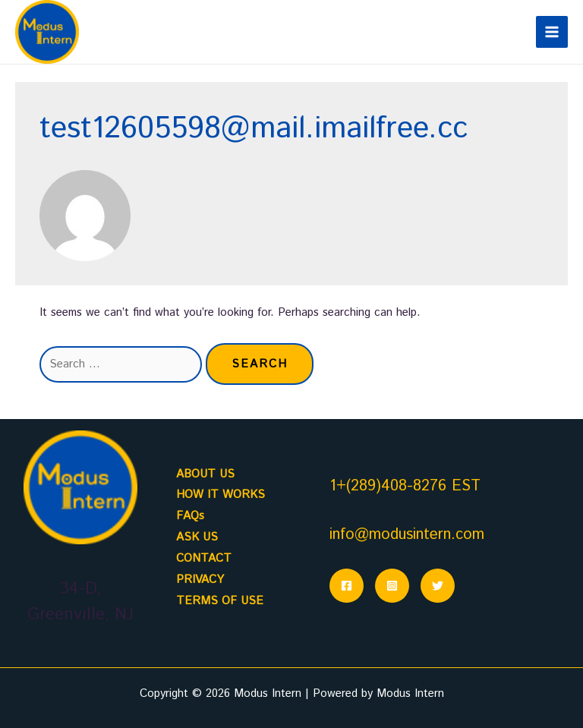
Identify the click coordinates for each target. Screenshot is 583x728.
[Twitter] (438, 586)
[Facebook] (347, 586)
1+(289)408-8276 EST (405, 486)
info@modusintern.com (407, 535)
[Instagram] (392, 586)
